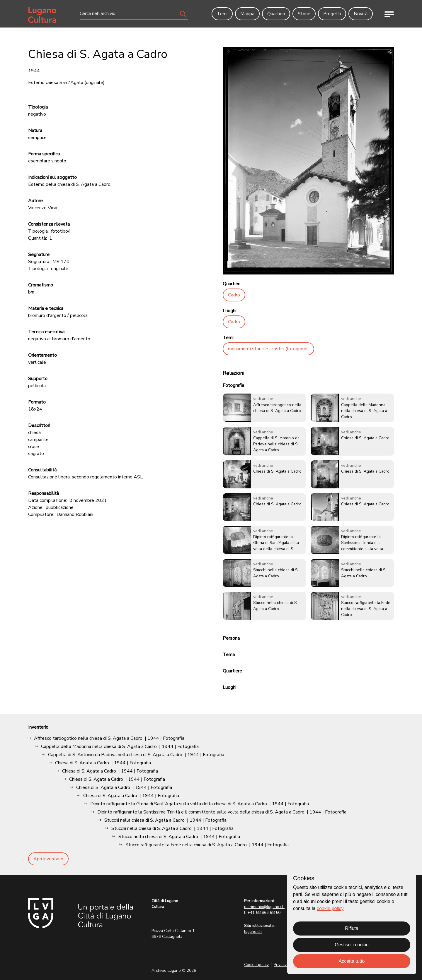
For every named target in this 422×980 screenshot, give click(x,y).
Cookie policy (256, 965)
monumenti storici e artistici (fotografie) (268, 349)
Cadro (234, 295)
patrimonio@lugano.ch (264, 907)
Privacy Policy (286, 965)
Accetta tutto (352, 961)
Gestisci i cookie (352, 945)
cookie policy (330, 908)
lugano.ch (253, 932)
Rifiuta (352, 928)
